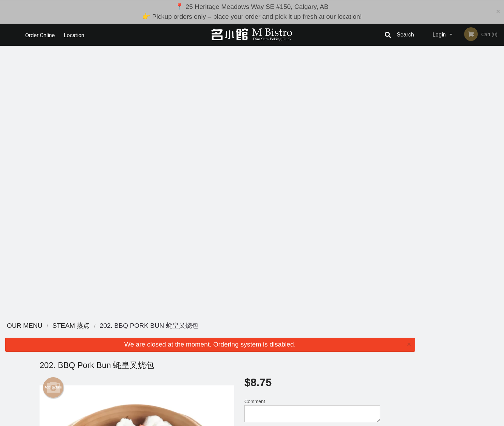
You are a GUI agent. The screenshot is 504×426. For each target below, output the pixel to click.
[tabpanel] (462, 119)
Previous (425, 123)
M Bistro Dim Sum (113, 350)
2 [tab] (447, 175)
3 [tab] (457, 175)
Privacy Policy (299, 375)
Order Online (40, 35)
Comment (312, 141)
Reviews (294, 359)
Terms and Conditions (307, 367)
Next (499, 123)
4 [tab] (467, 175)
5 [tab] (477, 175)
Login (439, 35)
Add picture (53, 118)
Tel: (363, 375)
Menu (234, 359)
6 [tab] (488, 175)
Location (75, 35)
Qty (265, 168)
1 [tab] (437, 175)
